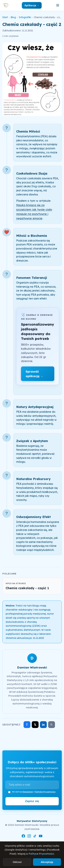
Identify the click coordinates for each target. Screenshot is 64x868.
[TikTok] (35, 837)
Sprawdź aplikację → (34, 374)
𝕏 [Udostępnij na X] (35, 725)
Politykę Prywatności (45, 792)
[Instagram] (29, 837)
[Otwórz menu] (58, 5)
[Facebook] (23, 837)
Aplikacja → (32, 5)
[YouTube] (41, 837)
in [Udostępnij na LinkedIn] (43, 725)
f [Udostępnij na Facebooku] (27, 725)
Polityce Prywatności (41, 854)
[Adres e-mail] (32, 785)
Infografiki (25, 17)
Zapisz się (32, 801)
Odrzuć (17, 862)
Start (5, 17)
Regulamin (28, 792)
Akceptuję (47, 862)
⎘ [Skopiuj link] (51, 725)
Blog (13, 17)
